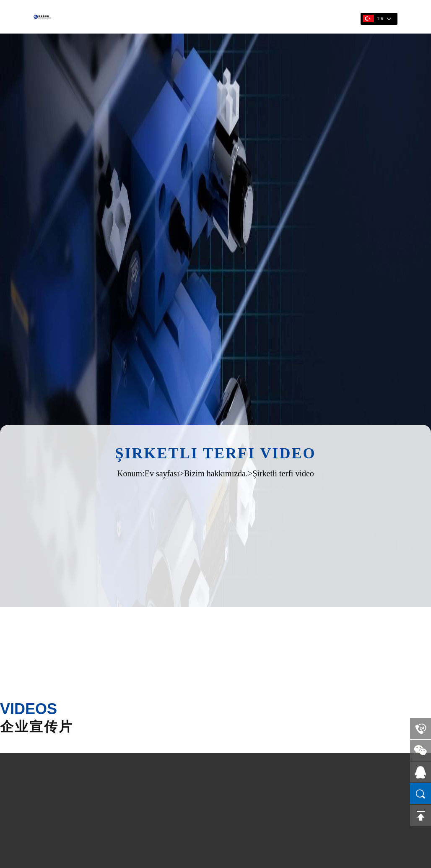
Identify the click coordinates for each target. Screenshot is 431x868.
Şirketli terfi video (283, 473)
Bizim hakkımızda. (216, 473)
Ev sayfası (162, 473)
